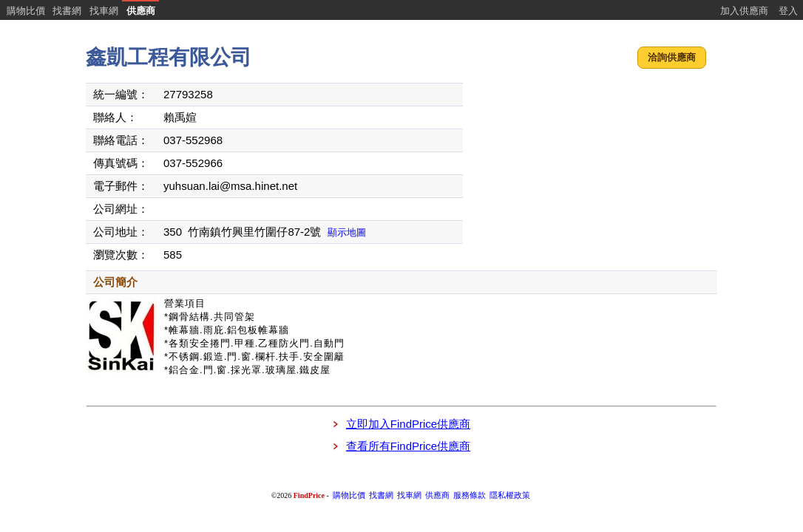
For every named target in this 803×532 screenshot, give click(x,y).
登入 (788, 11)
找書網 (67, 11)
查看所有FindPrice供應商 (408, 446)
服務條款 (470, 495)
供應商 (141, 11)
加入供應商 (744, 11)
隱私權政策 (510, 495)
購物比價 (26, 11)
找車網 (104, 11)
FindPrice (309, 495)
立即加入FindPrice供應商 (408, 424)
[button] (672, 58)
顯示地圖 (347, 232)
